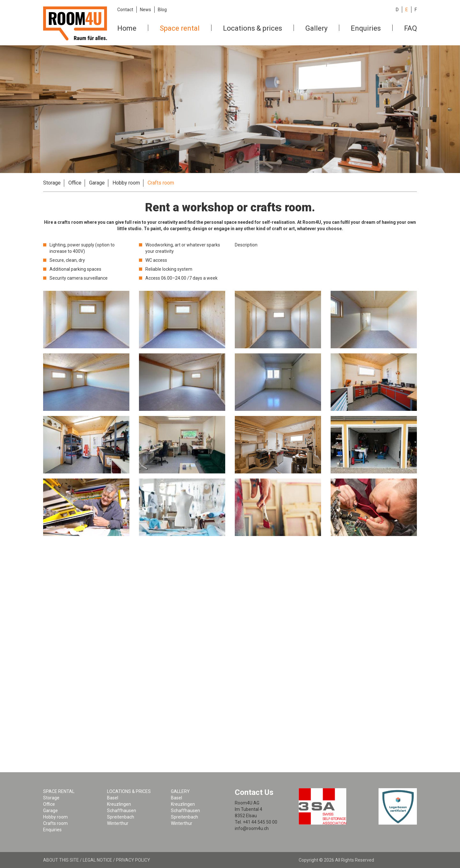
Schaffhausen (122, 811)
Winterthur (118, 823)
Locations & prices (253, 28)
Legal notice (97, 860)
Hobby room (126, 183)
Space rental (180, 28)
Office (75, 183)
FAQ (410, 28)
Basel (113, 798)
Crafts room (161, 183)
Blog (162, 10)
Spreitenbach (121, 817)
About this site (61, 860)
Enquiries (366, 28)
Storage (52, 183)
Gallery (316, 28)
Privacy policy (133, 860)
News (146, 10)
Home (127, 28)
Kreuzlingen (119, 804)
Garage (97, 183)
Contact (125, 10)
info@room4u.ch (252, 828)
